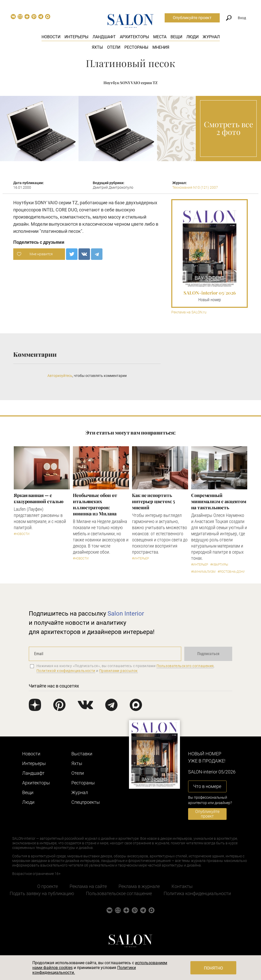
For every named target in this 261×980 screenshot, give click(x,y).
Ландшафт (104, 37)
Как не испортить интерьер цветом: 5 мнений (153, 501)
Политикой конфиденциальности (66, 671)
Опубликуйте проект (192, 18)
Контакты (182, 886)
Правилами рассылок (119, 671)
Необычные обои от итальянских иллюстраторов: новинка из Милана (95, 504)
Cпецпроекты (86, 802)
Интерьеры (76, 37)
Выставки (82, 754)
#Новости (22, 534)
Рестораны (136, 47)
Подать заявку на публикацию (42, 893)
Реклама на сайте (88, 886)
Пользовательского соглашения (185, 666)
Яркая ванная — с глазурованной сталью (39, 498)
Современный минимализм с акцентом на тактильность (219, 501)
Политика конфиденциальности (197, 893)
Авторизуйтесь (60, 376)
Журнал (211, 37)
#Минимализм (203, 572)
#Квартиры (219, 565)
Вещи (176, 37)
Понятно (213, 968)
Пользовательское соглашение (119, 893)
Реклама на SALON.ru (189, 312)
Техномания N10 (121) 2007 (195, 187)
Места (160, 37)
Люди (192, 37)
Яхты (97, 47)
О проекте (48, 886)
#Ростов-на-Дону (231, 572)
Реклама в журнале (139, 886)
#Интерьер (140, 558)
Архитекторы (134, 37)
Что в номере (207, 786)
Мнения (161, 47)
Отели (114, 47)
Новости (51, 37)
